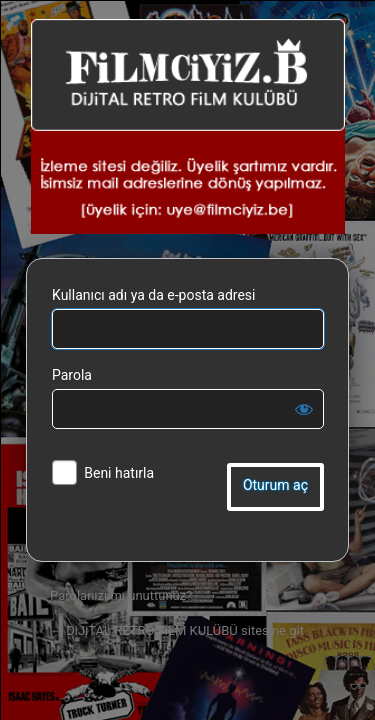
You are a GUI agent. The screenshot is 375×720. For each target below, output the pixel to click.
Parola (72, 375)
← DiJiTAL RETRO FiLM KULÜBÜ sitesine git (177, 630)
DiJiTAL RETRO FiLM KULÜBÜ (188, 126)
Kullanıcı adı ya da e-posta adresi (154, 295)
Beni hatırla (119, 473)
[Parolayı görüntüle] (304, 409)
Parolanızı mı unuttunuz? (121, 595)
